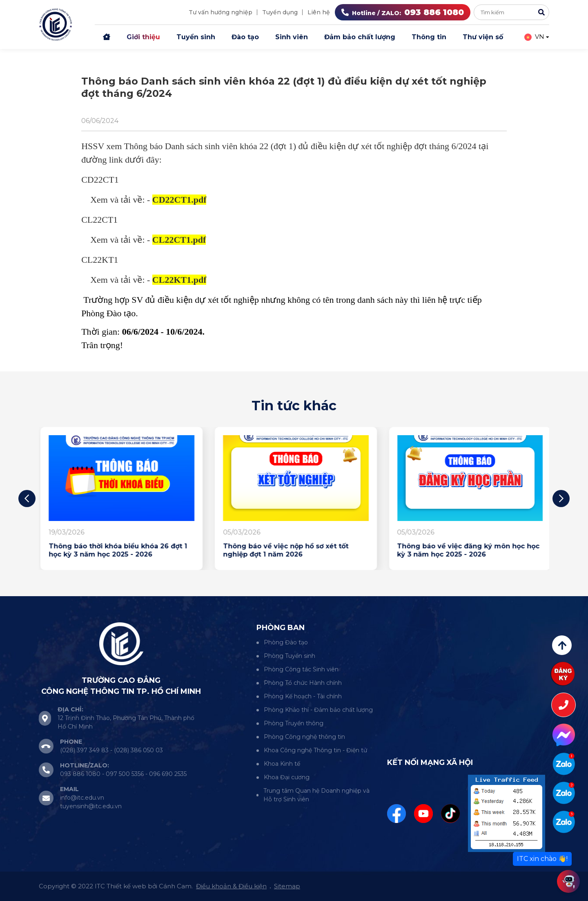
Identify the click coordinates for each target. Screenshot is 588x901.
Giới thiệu (143, 37)
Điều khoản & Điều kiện (231, 886)
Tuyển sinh (196, 37)
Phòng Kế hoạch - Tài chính (303, 696)
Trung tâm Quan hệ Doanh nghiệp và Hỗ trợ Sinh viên (316, 795)
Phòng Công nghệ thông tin (304, 737)
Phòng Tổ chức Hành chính (303, 683)
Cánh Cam (175, 886)
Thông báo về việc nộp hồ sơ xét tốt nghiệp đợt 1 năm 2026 (458, 550)
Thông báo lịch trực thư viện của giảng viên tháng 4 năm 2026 (116, 550)
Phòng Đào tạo (286, 642)
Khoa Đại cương (287, 777)
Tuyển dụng (280, 12)
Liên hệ (319, 12)
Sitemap (287, 886)
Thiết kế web (126, 886)
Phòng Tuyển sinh (290, 656)
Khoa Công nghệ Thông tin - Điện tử (315, 750)
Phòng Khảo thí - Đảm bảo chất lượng (318, 710)
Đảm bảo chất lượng (360, 37)
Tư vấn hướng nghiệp (220, 12)
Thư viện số (483, 37)
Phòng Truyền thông (294, 723)
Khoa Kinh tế (282, 764)
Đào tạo (245, 37)
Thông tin (429, 37)
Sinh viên (292, 37)
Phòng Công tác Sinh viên (301, 669)
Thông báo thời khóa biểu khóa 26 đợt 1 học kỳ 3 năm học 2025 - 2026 (291, 550)
